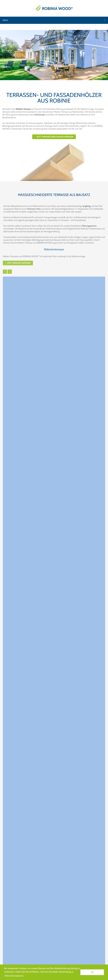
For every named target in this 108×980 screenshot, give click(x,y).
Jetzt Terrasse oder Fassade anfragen (54, 137)
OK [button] (92, 972)
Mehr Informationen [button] (14, 976)
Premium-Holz (36, 209)
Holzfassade (38, 115)
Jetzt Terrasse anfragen (18, 261)
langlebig (88, 206)
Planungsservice (91, 226)
